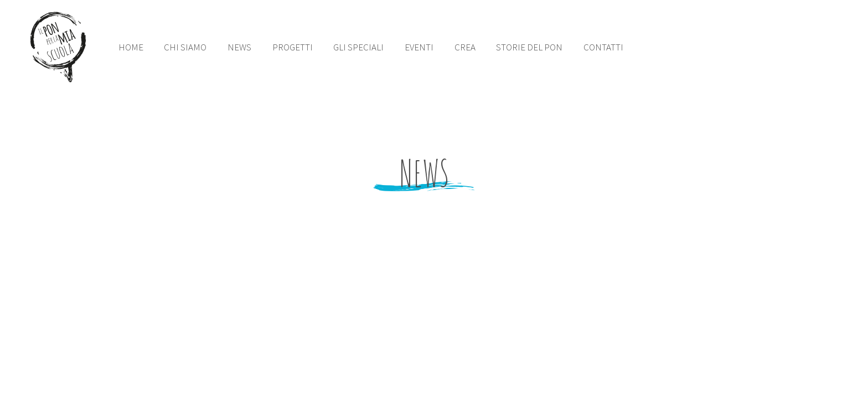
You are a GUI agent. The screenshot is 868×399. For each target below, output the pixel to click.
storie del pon (529, 47)
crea (465, 47)
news (239, 47)
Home (131, 47)
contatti (603, 47)
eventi (419, 47)
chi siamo (185, 47)
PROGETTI (293, 47)
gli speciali (358, 47)
